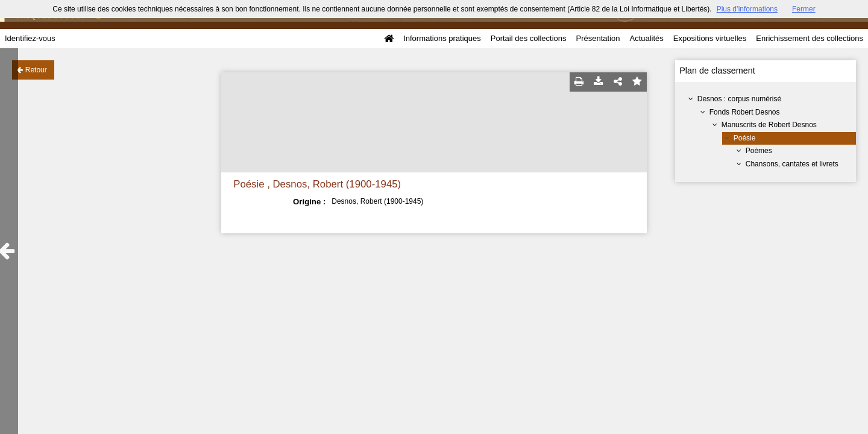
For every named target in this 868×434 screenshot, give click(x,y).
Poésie (745, 138)
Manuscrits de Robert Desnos (769, 125)
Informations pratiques (442, 38)
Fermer (804, 9)
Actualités (646, 38)
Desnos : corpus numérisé (739, 99)
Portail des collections (529, 38)
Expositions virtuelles (710, 38)
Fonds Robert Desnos (745, 112)
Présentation (598, 38)
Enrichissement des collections (810, 38)
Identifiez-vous (30, 38)
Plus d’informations (747, 9)
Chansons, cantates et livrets (792, 164)
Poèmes (759, 151)
